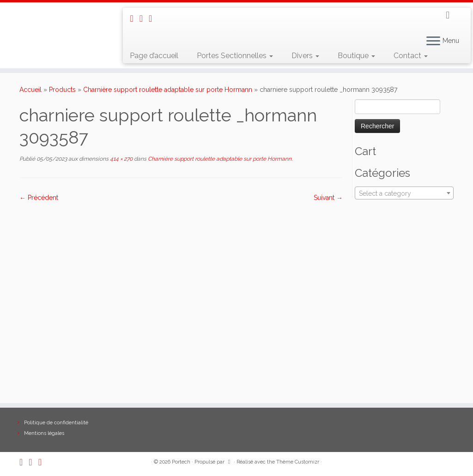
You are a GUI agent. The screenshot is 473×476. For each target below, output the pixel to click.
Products (62, 90)
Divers (305, 56)
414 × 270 (121, 159)
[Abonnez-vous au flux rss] (134, 18)
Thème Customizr (298, 462)
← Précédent (39, 198)
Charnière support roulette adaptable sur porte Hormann (168, 90)
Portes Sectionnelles (235, 56)
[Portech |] (55, 12)
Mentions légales (44, 433)
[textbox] (404, 193)
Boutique (356, 56)
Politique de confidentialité (56, 423)
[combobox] (404, 193)
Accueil (30, 90)
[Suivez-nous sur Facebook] (153, 18)
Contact (411, 56)
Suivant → (328, 198)
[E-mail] (144, 18)
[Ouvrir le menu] (433, 42)
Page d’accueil (154, 56)
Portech (181, 462)
